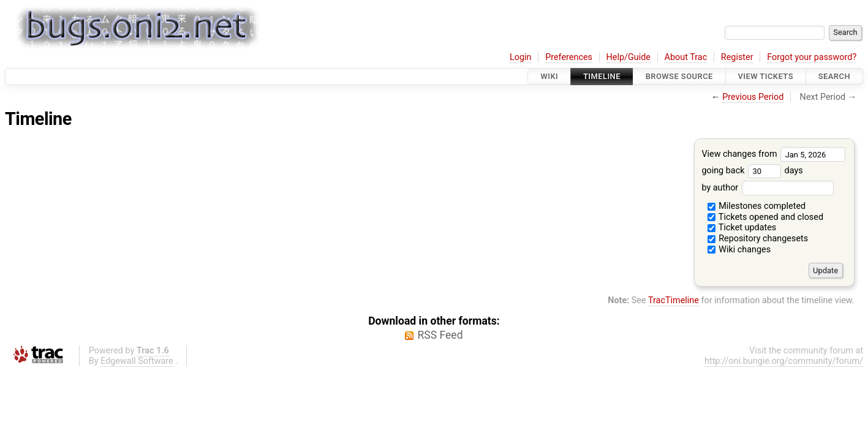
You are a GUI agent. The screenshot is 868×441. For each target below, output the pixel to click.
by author (767, 188)
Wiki (549, 76)
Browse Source (679, 76)
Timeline (602, 76)
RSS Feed (440, 335)
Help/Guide (628, 57)
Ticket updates (742, 228)
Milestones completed (757, 206)
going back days (752, 171)
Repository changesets (758, 239)
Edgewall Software (137, 361)
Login (521, 57)
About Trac (686, 57)
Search (834, 76)
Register (737, 57)
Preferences (569, 57)
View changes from (773, 154)
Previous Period (753, 97)
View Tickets (766, 76)
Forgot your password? (812, 57)
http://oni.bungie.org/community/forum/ (784, 361)
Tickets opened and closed (765, 217)
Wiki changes (739, 250)
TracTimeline (674, 300)
